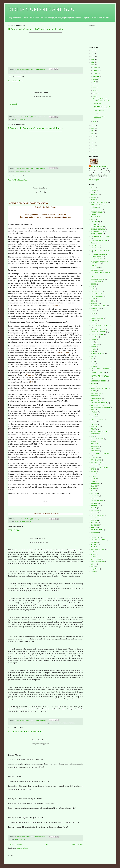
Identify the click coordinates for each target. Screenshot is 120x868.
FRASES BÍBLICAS (20, 839)
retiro (93, 476)
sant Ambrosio (95, 510)
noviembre (96, 70)
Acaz (93, 193)
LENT (93, 364)
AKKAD (94, 197)
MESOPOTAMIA (96, 398)
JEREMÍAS (52, 723)
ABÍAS (93, 188)
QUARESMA (95, 458)
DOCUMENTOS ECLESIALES (100, 273)
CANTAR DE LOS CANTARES (101, 236)
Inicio (47, 845)
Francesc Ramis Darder (99, 166)
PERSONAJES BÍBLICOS (99, 431)
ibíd (31, 382)
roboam (93, 481)
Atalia (93, 219)
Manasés (94, 386)
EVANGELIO (95, 304)
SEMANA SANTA (97, 530)
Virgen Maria (95, 569)
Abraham (94, 190)
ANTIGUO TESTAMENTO (99, 202)
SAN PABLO (95, 506)
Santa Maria (95, 520)
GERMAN (94, 321)
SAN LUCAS (95, 503)
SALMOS (94, 486)
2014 (93, 143)
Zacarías (93, 571)
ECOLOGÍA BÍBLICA (21, 120)
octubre (95, 73)
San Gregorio (95, 496)
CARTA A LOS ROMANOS (99, 241)
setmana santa (95, 532)
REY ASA (94, 479)
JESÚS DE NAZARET (98, 354)
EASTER (94, 277)
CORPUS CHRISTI (97, 259)
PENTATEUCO (96, 427)
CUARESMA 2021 (18, 180)
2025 (93, 53)
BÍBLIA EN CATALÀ (98, 227)
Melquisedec (95, 396)
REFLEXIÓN (95, 465)
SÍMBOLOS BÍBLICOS (98, 540)
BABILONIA (95, 222)
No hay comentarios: (41, 69)
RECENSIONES (96, 462)
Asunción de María (97, 217)
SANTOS (94, 528)
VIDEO (93, 554)
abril (95, 91)
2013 (93, 146)
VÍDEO (93, 557)
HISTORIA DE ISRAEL (98, 330)
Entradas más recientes (15, 845)
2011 (93, 151)
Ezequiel (94, 313)
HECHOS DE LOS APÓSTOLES (101, 325)
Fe (92, 316)
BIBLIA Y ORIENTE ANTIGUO (41, 9)
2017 (93, 134)
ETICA (93, 299)
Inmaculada (94, 337)
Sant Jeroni (94, 513)
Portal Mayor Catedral (97, 439)
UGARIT (94, 552)
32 (64, 353)
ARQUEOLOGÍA (96, 210)
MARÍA (93, 391)
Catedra (93, 243)
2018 (93, 131)
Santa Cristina (95, 518)
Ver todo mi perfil (94, 180)
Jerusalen (94, 347)
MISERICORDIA (96, 401)
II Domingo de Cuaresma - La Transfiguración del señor (36, 29)
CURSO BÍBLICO (97, 270)
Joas (92, 356)
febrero (95, 96)
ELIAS (93, 286)
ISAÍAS (93, 339)
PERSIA (94, 429)
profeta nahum (95, 446)
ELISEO (94, 289)
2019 (93, 128)
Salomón (94, 489)
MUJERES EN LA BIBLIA (99, 403)
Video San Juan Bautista (98, 562)
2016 (93, 137)
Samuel (93, 491)
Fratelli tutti (54, 305)
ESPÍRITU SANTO (97, 294)
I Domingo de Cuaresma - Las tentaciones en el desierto (36, 128)
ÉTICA (93, 301)
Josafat (93, 361)
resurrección (95, 474)
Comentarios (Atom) (22, 848)
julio (95, 82)
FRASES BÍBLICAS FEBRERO (24, 732)
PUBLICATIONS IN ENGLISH (100, 453)
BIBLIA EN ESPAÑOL (98, 229)
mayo (95, 88)
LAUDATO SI (15, 81)
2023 (93, 59)
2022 (93, 62)
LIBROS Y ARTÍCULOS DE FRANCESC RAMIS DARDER (100, 376)
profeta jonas (95, 444)
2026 (93, 50)
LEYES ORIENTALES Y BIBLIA (101, 369)
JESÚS (24, 72)
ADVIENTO (95, 195)
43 (69, 353)
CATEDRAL (95, 245)
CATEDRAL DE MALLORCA (100, 250)
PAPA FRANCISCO (28, 522)
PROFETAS (95, 449)
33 (67, 353)
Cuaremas (94, 265)
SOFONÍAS (95, 542)
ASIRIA (93, 215)
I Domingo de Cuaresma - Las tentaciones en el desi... (101, 107)
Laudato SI (13, 104)
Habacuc (94, 323)
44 (71, 353)
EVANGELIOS (44, 723)
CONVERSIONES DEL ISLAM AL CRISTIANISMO (101, 255)
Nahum (93, 410)
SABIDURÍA (59, 723)
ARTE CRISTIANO (97, 212)
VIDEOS (29, 72)
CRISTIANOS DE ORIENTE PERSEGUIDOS (100, 262)
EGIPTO (94, 284)
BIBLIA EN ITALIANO (98, 232)
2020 (93, 125)
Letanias (93, 366)
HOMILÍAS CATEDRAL (99, 332)
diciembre (96, 68)
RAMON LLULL (96, 460)
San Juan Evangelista (97, 501)
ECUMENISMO (96, 282)
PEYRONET (95, 434)
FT (19, 429)
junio (95, 85)
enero (95, 122)
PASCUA (94, 422)
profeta (93, 441)
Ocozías (93, 414)
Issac (93, 342)
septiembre (96, 76)
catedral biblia (95, 248)
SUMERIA (94, 545)
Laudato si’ (59, 353)
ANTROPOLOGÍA (97, 205)
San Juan (94, 498)
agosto (95, 79)
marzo (95, 94)
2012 (93, 148)
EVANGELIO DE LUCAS (33, 723)
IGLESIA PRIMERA (97, 334)
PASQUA (94, 424)
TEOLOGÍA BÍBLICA (69, 723)
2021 (93, 65)
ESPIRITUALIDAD (20, 723)
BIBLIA (93, 224)
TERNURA (14, 530)
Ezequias (94, 311)
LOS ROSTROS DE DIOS (99, 381)
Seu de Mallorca (96, 537)
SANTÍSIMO (95, 525)
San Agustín (95, 493)
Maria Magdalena (96, 393)
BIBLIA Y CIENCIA (97, 234)
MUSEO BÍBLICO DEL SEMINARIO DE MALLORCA (100, 406)
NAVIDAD (94, 412)
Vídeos (93, 567)
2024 (93, 56)
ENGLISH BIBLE (96, 291)
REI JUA (94, 471)
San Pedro (94, 508)
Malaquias (94, 383)
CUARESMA (18, 72)
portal (93, 436)
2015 (93, 140)
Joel (92, 359)
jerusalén (94, 349)
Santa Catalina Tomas (97, 515)
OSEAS (93, 417)
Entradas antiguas (77, 845)
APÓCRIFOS (95, 207)
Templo (93, 547)
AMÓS (93, 200)
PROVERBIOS (96, 451)
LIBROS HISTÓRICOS (98, 373)
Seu (92, 535)
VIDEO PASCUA (96, 559)
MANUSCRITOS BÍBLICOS (100, 388)
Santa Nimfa (95, 523)
